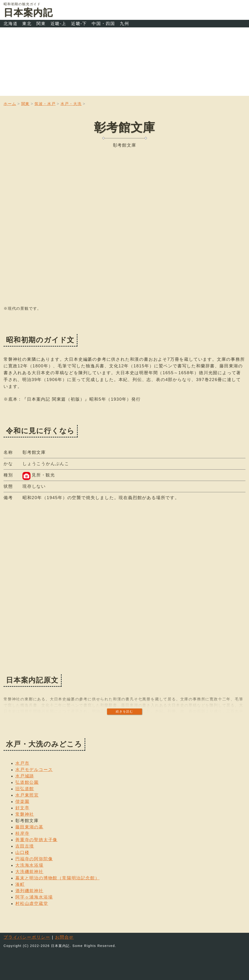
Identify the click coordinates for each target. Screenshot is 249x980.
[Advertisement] (124, 63)
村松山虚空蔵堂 (32, 904)
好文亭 (22, 808)
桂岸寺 (22, 833)
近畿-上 (58, 24)
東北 (27, 24)
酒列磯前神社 (29, 891)
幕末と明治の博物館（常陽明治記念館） (57, 878)
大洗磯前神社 (29, 872)
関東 (41, 24)
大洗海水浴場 (29, 865)
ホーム (10, 104)
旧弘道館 (25, 789)
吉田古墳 (25, 846)
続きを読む (124, 711)
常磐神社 (25, 814)
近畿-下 (79, 24)
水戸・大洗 (71, 104)
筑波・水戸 (45, 104)
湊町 (20, 884)
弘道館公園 (27, 782)
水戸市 (22, 763)
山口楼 (22, 853)
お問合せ (64, 937)
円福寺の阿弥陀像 (34, 859)
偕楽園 (22, 802)
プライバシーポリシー (27, 937)
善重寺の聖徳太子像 (36, 840)
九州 (124, 24)
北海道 (11, 24)
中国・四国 (103, 24)
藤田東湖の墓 (29, 827)
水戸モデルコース (34, 770)
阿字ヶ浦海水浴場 (34, 897)
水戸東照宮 (27, 795)
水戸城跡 (25, 776)
